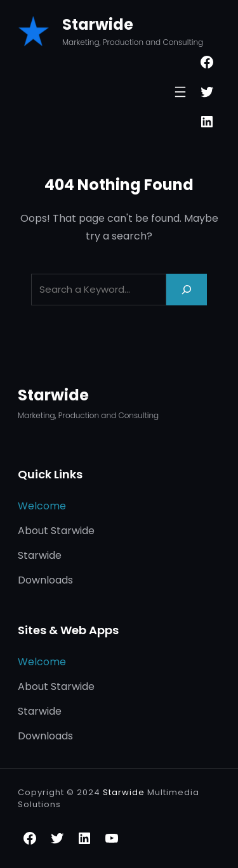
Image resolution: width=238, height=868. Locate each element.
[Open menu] (180, 92)
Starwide (98, 24)
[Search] (187, 289)
